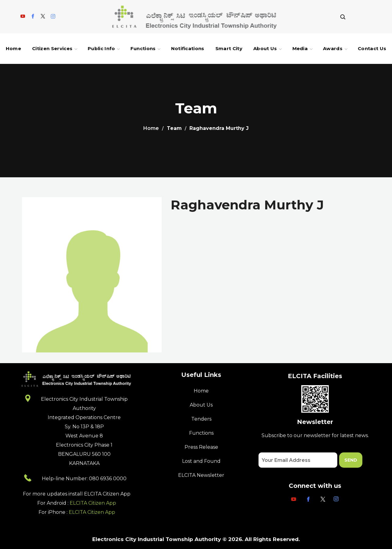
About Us (201, 405)
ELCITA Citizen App (93, 503)
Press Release (201, 447)
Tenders (201, 419)
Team (174, 128)
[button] (343, 17)
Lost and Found (201, 461)
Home (151, 128)
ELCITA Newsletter (201, 475)
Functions (201, 433)
